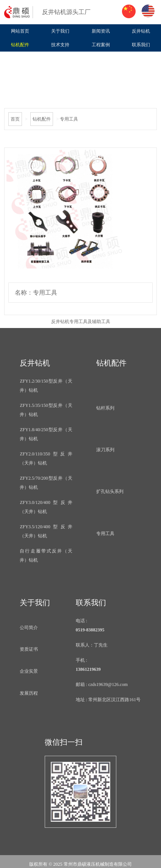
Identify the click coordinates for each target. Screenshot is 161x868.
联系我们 (141, 45)
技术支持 (60, 45)
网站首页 (20, 31)
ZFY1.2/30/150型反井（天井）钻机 (46, 386)
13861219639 (88, 669)
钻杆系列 (105, 408)
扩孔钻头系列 (110, 491)
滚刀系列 (105, 450)
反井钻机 (141, 31)
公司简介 (29, 628)
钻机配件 (20, 45)
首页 (15, 119)
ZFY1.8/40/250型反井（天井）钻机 (46, 434)
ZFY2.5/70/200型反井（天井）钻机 (46, 483)
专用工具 (105, 534)
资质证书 (29, 649)
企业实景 (29, 671)
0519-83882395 (90, 630)
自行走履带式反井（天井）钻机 (46, 556)
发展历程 (29, 693)
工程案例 (101, 45)
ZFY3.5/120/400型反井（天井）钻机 (46, 531)
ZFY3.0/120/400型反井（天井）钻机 (46, 507)
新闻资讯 (101, 31)
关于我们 (60, 31)
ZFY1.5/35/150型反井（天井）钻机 (46, 410)
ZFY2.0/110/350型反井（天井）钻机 (46, 458)
